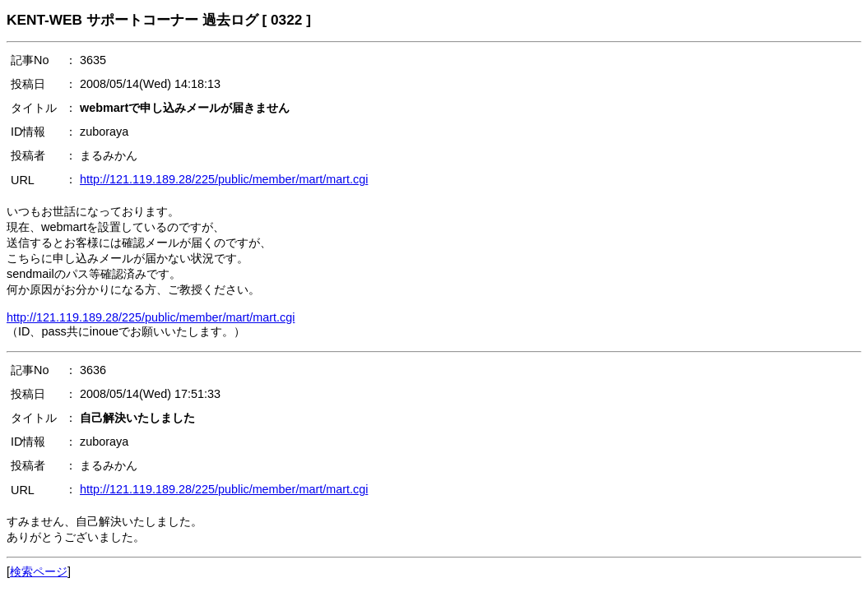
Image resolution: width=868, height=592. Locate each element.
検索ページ (39, 571)
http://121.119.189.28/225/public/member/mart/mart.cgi (224, 179)
